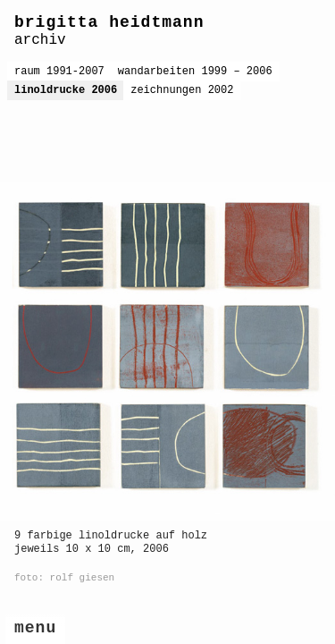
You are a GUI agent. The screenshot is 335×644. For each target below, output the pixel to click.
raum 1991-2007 (59, 72)
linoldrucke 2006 (66, 90)
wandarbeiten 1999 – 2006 (195, 72)
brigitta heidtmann (109, 22)
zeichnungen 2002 (182, 90)
